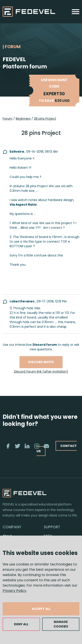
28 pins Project (45, 119)
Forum (8, 119)
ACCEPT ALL (41, 609)
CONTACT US (57, 448)
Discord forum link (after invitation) (41, 371)
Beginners (23, 119)
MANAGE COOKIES (61, 624)
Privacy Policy (14, 591)
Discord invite (41, 362)
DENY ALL (21, 624)
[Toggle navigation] (76, 12)
